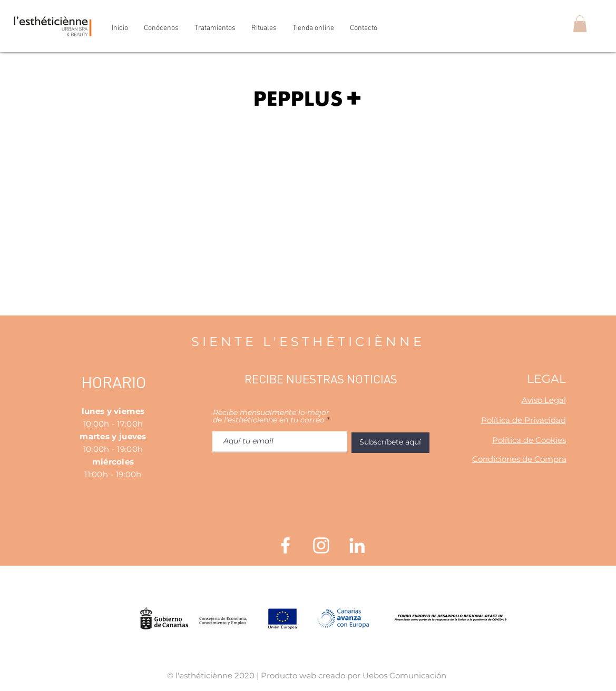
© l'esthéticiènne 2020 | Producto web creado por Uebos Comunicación (307, 675)
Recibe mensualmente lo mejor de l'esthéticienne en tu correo (271, 416)
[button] (580, 24)
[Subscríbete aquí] (390, 443)
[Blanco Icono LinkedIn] (357, 545)
